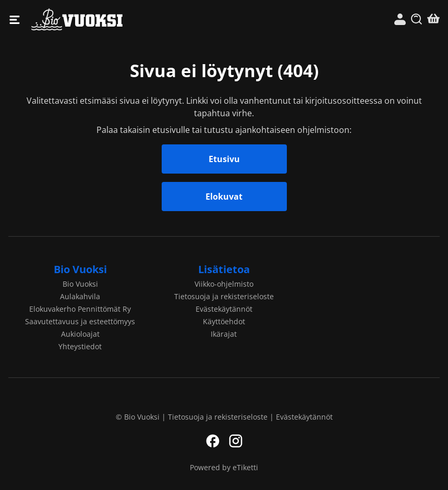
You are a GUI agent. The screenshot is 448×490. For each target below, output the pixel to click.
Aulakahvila (80, 296)
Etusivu (224, 159)
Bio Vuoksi (128, 20)
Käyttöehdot (224, 321)
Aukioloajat (80, 334)
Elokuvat (224, 197)
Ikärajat (224, 334)
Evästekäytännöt (224, 309)
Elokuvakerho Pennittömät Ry (80, 309)
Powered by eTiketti (224, 467)
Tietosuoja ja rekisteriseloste (224, 296)
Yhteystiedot (80, 346)
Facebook (213, 441)
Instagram (236, 441)
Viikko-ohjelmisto (224, 284)
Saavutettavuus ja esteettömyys (80, 321)
